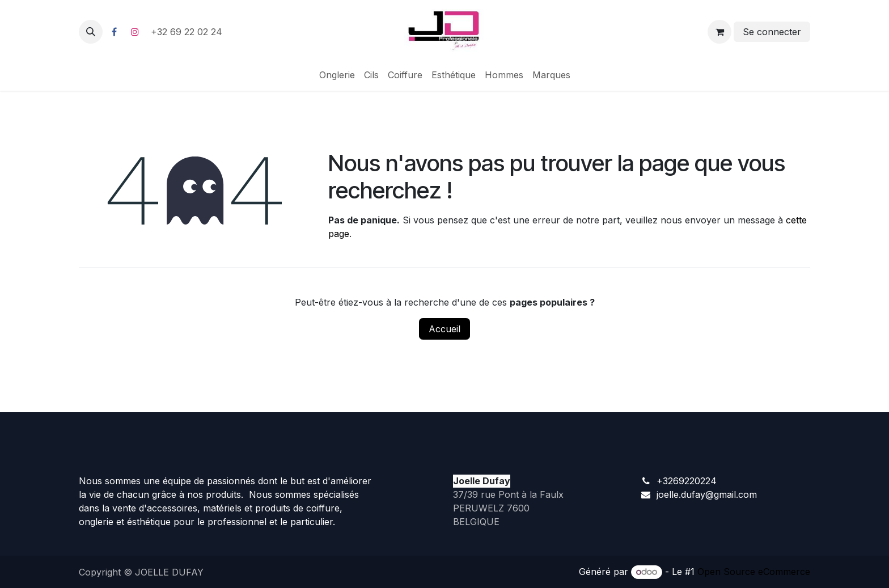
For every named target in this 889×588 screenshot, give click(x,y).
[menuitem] (337, 75)
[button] (91, 32)
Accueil (444, 329)
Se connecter (772, 32)
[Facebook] (114, 32)
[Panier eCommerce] (719, 32)
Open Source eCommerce (754, 572)
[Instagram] (135, 32)
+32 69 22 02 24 (188, 32)
